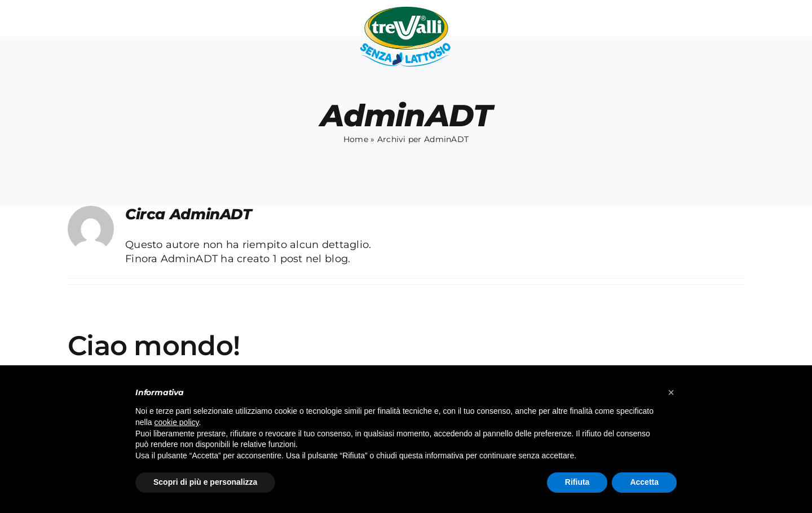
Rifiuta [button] (577, 482)
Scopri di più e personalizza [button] (205, 482)
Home (356, 139)
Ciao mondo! (154, 346)
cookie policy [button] (176, 422)
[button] (671, 392)
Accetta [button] (644, 482)
